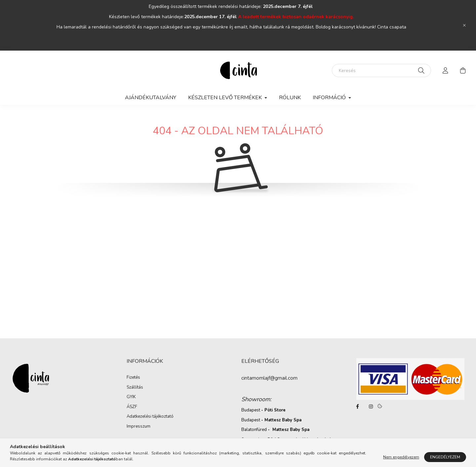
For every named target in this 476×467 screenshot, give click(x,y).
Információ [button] (330, 98)
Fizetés (133, 377)
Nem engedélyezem (401, 457)
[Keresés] (381, 70)
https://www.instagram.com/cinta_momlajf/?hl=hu (371, 406)
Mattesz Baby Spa (283, 420)
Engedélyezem (445, 457)
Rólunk (290, 98)
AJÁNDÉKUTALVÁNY (151, 98)
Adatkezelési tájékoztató (150, 416)
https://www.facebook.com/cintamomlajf (358, 406)
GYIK (131, 397)
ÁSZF (132, 407)
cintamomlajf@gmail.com (269, 378)
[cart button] (463, 70)
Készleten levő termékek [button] (226, 98)
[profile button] (446, 70)
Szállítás (135, 387)
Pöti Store (275, 410)
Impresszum (139, 426)
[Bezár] (464, 25)
